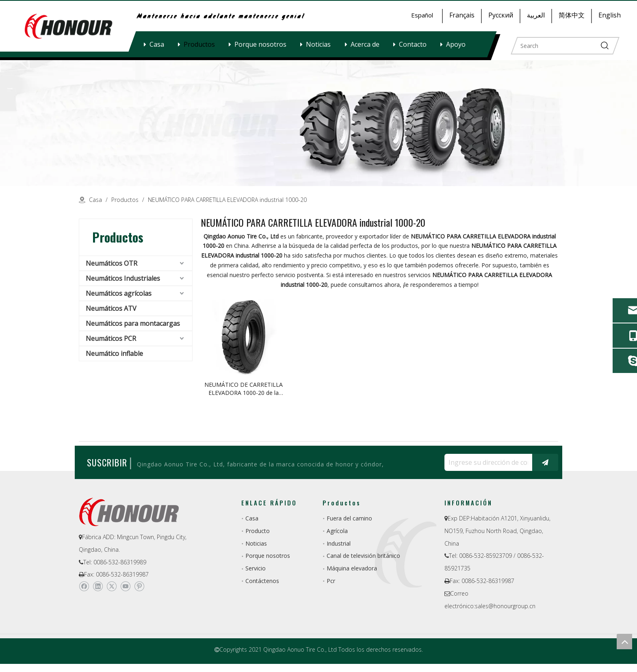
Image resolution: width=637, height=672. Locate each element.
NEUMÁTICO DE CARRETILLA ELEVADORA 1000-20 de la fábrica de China (244, 389)
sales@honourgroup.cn (505, 606)
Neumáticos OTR (112, 263)
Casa (157, 44)
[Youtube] (125, 586)
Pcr (331, 581)
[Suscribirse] (545, 462)
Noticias (318, 44)
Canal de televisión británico (363, 556)
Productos (199, 44)
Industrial (339, 543)
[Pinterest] (139, 586)
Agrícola (337, 531)
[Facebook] (84, 586)
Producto (258, 531)
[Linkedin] (98, 586)
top (624, 642)
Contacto (413, 44)
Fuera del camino (349, 518)
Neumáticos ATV (111, 308)
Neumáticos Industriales (123, 278)
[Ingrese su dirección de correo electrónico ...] (486, 462)
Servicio (256, 568)
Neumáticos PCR (111, 338)
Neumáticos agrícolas (119, 293)
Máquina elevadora (352, 568)
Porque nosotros (260, 44)
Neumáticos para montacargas (133, 323)
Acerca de (365, 44)
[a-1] (318, 123)
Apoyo (456, 44)
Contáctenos (262, 581)
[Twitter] (112, 586)
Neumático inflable (114, 353)
